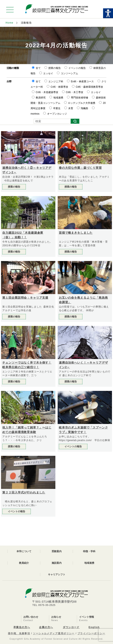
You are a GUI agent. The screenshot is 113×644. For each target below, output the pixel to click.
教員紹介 (24, 563)
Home (10, 23)
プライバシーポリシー (91, 633)
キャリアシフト (57, 575)
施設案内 (57, 563)
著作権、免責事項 (19, 633)
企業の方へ (46, 627)
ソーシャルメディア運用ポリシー (54, 633)
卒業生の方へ (22, 627)
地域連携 (89, 563)
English (94, 627)
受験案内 (57, 551)
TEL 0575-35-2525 (44, 605)
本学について (24, 551)
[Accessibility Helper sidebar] (108, 13)
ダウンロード (71, 627)
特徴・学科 (89, 551)
